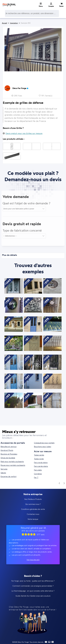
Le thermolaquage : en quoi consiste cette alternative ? (33, 591)
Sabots (3, 473)
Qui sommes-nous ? (33, 504)
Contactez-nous (33, 514)
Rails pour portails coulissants (12, 461)
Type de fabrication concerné (22, 232)
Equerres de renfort (9, 476)
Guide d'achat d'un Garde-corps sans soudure (33, 596)
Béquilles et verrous (9, 446)
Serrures (4, 469)
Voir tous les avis (33, 560)
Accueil (5, 23)
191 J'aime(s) (46, 96)
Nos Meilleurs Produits (33, 499)
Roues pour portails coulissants (13, 465)
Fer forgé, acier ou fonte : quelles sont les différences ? (33, 581)
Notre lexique (33, 519)
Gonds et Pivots (7, 450)
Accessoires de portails (13, 443)
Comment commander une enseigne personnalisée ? (33, 586)
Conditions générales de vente (33, 509)
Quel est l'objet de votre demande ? (26, 205)
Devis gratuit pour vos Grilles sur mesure (24, 133)
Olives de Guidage (8, 458)
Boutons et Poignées (9, 454)
